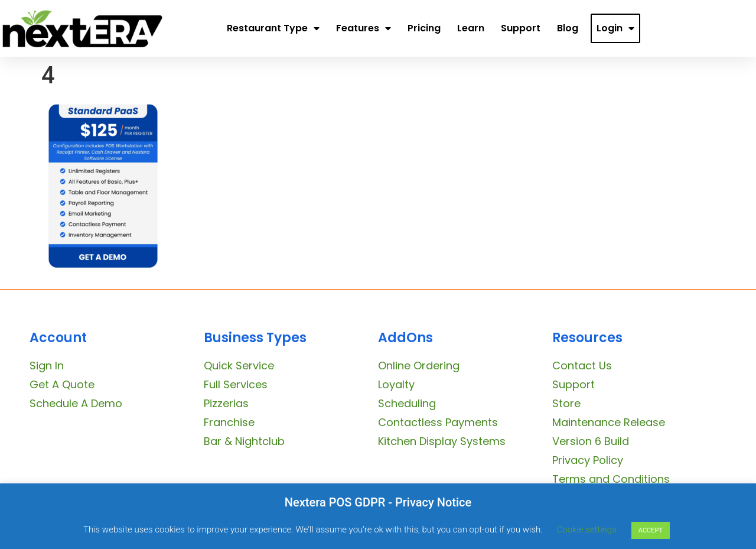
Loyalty (396, 384)
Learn (471, 28)
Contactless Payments (438, 422)
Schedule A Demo (76, 403)
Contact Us (582, 366)
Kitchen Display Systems (442, 441)
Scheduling (407, 403)
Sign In (47, 366)
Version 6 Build (591, 441)
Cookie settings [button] (587, 529)
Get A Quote (62, 384)
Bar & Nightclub (244, 441)
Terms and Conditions (611, 479)
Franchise (229, 422)
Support (521, 28)
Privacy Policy (588, 460)
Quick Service (239, 366)
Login (615, 28)
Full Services (236, 384)
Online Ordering (419, 366)
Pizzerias (226, 403)
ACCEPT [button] (651, 530)
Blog (568, 28)
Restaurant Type (273, 28)
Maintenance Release (609, 422)
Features (364, 28)
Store (566, 403)
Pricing (424, 28)
